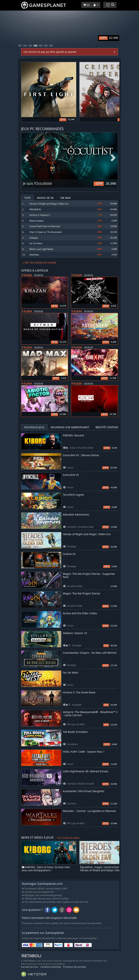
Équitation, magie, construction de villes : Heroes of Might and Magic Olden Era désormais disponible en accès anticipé (106, 870)
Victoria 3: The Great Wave (79, 692)
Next (113, 158)
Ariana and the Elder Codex (80, 613)
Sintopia (34, 238)
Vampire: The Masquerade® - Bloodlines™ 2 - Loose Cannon (90, 714)
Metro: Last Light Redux (41, 249)
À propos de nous (30, 967)
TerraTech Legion (73, 495)
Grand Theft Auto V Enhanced (45, 226)
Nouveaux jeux (34, 427)
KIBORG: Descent (73, 435)
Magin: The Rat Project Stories (82, 593)
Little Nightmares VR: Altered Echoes (86, 771)
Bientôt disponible (109, 427)
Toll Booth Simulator (75, 732)
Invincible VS (71, 475)
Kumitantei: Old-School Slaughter (84, 791)
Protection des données (74, 967)
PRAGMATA (35, 209)
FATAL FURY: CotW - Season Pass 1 (84, 752)
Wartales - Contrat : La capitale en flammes (89, 811)
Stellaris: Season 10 (75, 633)
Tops (27, 198)
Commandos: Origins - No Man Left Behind (90, 653)
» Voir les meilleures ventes (39, 262)
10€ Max (65, 198)
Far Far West (36, 243)
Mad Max (34, 255)
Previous (26, 158)
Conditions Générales (51, 967)
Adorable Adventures (76, 514)
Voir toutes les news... (69, 838)
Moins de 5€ (45, 198)
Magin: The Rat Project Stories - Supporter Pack (89, 575)
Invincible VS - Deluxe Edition (81, 455)
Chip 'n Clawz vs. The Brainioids (46, 232)
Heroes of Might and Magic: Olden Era (49, 204)
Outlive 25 (69, 554)
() (86, 5)
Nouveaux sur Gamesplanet (70, 427)
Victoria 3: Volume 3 (40, 215)
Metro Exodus (37, 221)
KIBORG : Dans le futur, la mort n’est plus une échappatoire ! (46, 869)
